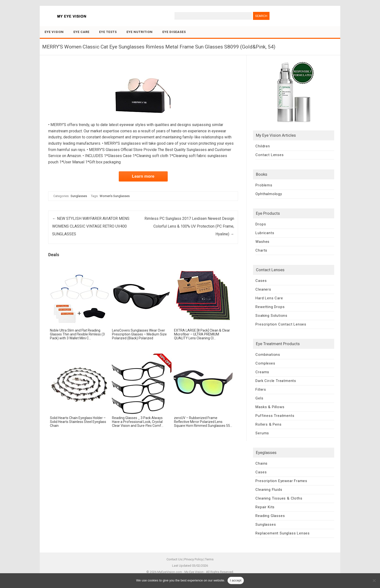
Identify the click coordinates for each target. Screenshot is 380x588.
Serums (262, 433)
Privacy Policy (194, 559)
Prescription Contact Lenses (281, 324)
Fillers (261, 389)
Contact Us (174, 559)
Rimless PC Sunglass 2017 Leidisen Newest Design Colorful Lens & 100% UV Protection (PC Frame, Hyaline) (189, 226)
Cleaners (263, 289)
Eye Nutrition (140, 32)
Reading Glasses (270, 516)
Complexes (265, 363)
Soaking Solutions (271, 316)
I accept (236, 580)
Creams (262, 372)
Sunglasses (79, 196)
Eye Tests (108, 32)
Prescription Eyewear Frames (281, 481)
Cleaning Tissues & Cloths (279, 498)
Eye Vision (54, 32)
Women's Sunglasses (115, 196)
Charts (261, 250)
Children (263, 146)
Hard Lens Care (269, 298)
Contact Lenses (269, 155)
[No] (374, 580)
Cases (261, 281)
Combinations (268, 355)
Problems (264, 185)
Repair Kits (265, 507)
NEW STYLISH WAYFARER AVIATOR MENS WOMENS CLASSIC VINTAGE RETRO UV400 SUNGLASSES (91, 226)
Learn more (143, 176)
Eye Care (81, 32)
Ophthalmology (269, 194)
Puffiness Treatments (275, 416)
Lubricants (265, 233)
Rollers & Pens (268, 424)
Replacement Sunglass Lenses (283, 533)
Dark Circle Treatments (276, 381)
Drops (261, 224)
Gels (259, 398)
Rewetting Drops (270, 307)
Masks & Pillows (270, 407)
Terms (209, 559)
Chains (261, 463)
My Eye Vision (194, 572)
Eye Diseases (174, 32)
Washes (262, 242)
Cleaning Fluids (269, 490)
